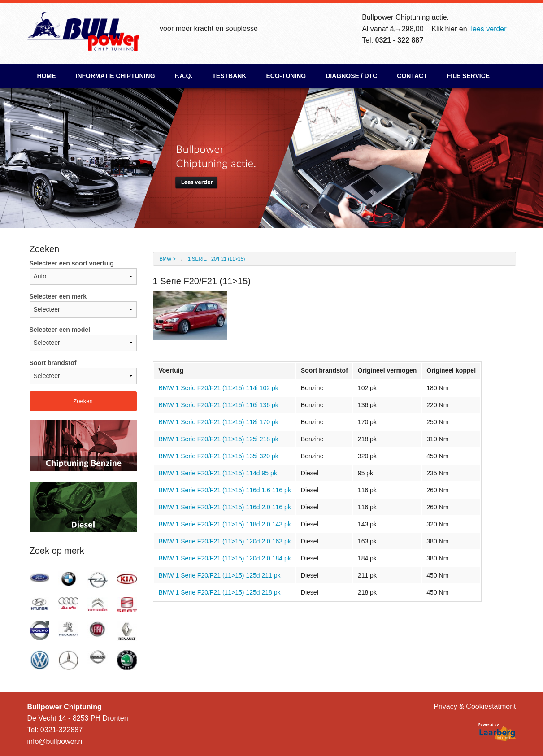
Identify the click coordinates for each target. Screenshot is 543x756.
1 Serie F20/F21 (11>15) (216, 259)
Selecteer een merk (83, 305)
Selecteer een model (83, 339)
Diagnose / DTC (351, 76)
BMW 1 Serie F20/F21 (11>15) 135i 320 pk (219, 456)
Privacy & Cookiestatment (475, 706)
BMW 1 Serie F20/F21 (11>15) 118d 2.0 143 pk (225, 524)
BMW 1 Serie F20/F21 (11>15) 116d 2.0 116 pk (225, 507)
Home (47, 76)
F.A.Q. (184, 76)
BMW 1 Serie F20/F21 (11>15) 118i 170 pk (219, 422)
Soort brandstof (83, 372)
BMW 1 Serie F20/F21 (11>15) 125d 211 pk (220, 575)
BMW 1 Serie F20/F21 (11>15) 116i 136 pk (219, 405)
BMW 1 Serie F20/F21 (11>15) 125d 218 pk (220, 592)
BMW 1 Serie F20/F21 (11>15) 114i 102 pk (219, 388)
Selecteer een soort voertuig (83, 272)
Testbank (229, 76)
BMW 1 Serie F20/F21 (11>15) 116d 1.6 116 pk (225, 490)
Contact (412, 76)
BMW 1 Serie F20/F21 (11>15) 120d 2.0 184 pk (225, 558)
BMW (166, 259)
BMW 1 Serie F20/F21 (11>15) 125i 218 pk (219, 439)
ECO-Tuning (286, 76)
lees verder (489, 29)
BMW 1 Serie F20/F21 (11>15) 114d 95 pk (218, 473)
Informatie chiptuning (115, 76)
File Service (468, 76)
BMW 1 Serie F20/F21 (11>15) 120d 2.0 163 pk (225, 541)
